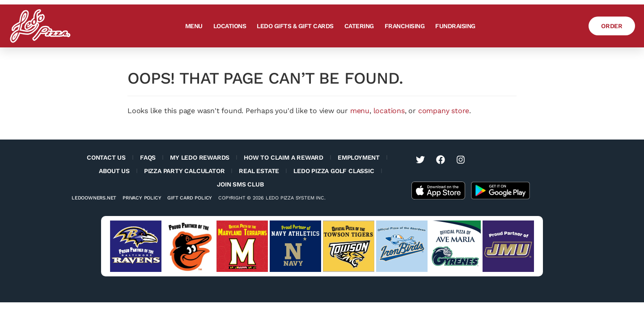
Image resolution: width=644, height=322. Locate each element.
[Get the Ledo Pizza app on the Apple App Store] (438, 190)
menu (360, 111)
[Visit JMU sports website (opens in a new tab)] (508, 246)
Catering (359, 26)
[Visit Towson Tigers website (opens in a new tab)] (349, 246)
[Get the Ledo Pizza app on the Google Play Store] (500, 190)
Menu (194, 26)
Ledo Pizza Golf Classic (334, 171)
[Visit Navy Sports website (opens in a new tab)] (295, 246)
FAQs (148, 157)
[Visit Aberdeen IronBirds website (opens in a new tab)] (402, 246)
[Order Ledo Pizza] (612, 26)
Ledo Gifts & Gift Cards (295, 26)
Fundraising (455, 26)
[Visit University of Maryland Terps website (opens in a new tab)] (242, 246)
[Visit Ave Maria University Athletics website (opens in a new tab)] (455, 246)
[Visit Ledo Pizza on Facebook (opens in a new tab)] (441, 160)
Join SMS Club (240, 184)
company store (444, 111)
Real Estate (259, 171)
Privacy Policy (142, 198)
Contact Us (106, 157)
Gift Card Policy (190, 198)
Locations (230, 26)
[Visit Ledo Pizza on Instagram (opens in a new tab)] (461, 160)
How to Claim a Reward (284, 157)
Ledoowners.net (94, 198)
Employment (359, 157)
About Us (114, 171)
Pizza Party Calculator (184, 171)
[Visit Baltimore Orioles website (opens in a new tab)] (189, 246)
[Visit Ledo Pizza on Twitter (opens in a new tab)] (420, 160)
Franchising (405, 26)
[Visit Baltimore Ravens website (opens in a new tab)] (136, 246)
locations (389, 111)
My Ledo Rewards (200, 157)
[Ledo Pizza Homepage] (40, 26)
